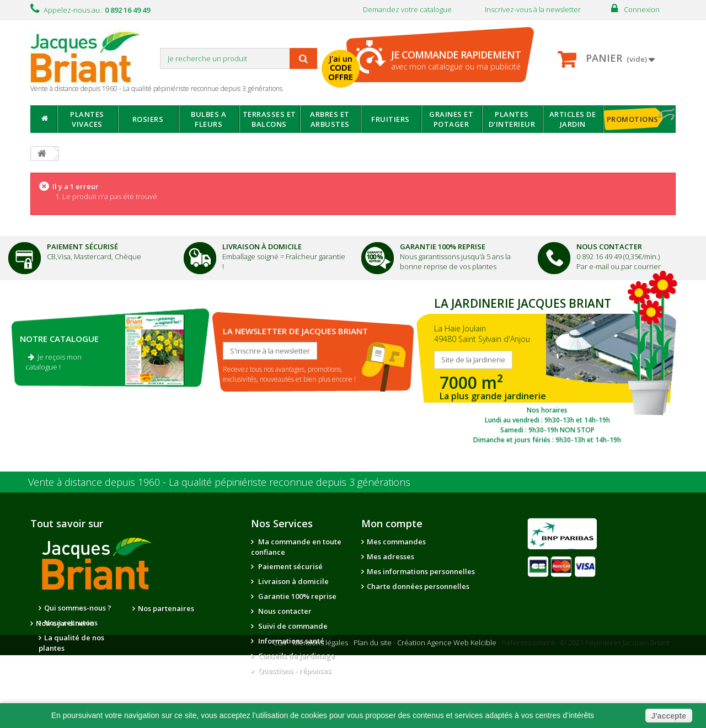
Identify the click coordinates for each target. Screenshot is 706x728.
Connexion (642, 9)
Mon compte (392, 523)
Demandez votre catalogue (407, 9)
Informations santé (290, 641)
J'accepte (669, 716)
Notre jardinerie (167, 623)
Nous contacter (284, 611)
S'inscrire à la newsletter (270, 351)
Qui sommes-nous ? (78, 608)
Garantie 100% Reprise (443, 247)
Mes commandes (396, 542)
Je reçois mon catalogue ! (54, 362)
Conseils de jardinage (296, 656)
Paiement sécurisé (290, 566)
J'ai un (341, 68)
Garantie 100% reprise (296, 596)
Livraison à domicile (262, 247)
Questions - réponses (294, 671)
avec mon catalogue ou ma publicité (456, 60)
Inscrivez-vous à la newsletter (533, 9)
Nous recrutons (71, 623)
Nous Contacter (609, 247)
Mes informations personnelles (421, 571)
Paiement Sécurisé (82, 247)
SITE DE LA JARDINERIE (547, 368)
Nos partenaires (166, 608)
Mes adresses (391, 556)
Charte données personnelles (418, 586)
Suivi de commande (292, 626)
